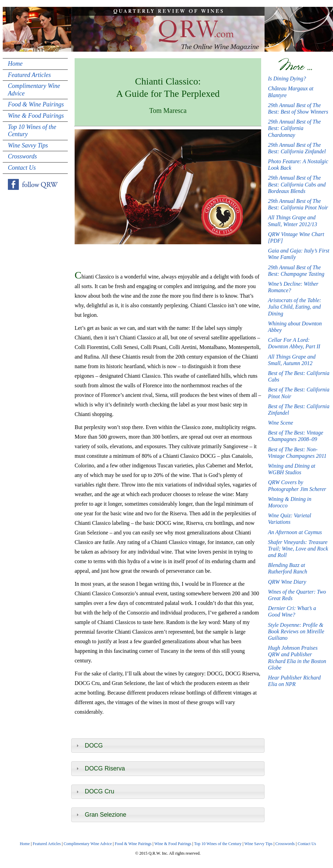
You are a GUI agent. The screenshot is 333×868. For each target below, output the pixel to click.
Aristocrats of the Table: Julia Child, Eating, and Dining (294, 307)
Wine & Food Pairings (36, 116)
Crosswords (22, 156)
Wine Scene (280, 423)
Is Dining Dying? (287, 79)
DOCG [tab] (89, 746)
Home (15, 64)
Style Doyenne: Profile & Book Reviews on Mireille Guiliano (296, 631)
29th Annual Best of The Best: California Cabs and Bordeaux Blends (297, 184)
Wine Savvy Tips (28, 145)
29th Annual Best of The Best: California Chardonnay (294, 128)
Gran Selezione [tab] (100, 815)
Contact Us (22, 168)
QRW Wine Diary (287, 582)
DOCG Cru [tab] (94, 791)
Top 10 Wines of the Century (32, 131)
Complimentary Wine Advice (34, 90)
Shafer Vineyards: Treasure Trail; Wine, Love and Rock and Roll (298, 549)
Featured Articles (29, 75)
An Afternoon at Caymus (295, 532)
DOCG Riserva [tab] (100, 768)
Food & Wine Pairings (36, 104)
